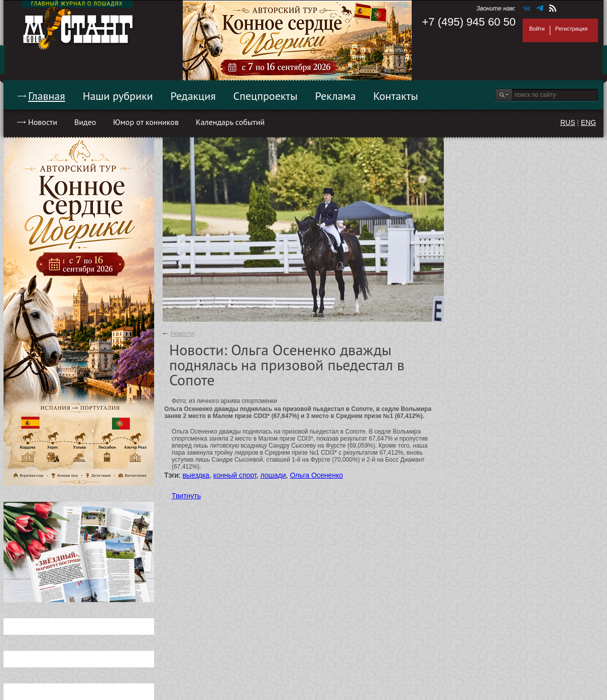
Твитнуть (186, 496)
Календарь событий (230, 122)
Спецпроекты (266, 96)
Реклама (336, 96)
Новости (43, 122)
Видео (85, 122)
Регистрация (571, 29)
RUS (568, 122)
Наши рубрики (118, 96)
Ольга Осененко (316, 475)
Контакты (396, 96)
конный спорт (235, 475)
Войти (537, 29)
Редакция (193, 96)
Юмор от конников (146, 122)
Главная (47, 96)
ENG (588, 122)
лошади (273, 475)
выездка (196, 475)
